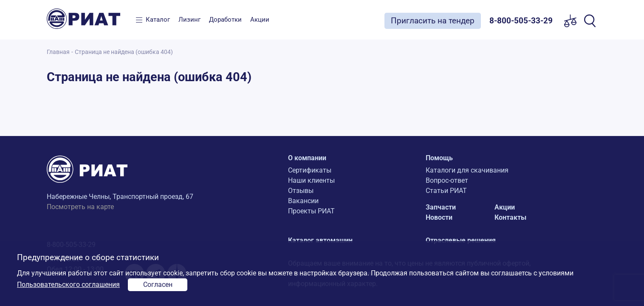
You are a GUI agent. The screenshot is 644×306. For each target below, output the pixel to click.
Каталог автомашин (320, 240)
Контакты (510, 217)
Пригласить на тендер (433, 21)
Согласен (158, 285)
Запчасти (441, 207)
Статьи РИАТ (446, 191)
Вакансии (303, 201)
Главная (58, 52)
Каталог (158, 20)
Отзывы (301, 191)
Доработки (225, 20)
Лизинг (189, 20)
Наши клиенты (311, 180)
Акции (260, 20)
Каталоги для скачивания (467, 170)
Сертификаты (310, 170)
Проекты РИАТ (311, 211)
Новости (439, 217)
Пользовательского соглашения (68, 285)
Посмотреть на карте (80, 207)
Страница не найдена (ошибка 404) (124, 52)
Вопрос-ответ (447, 180)
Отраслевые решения (461, 240)
